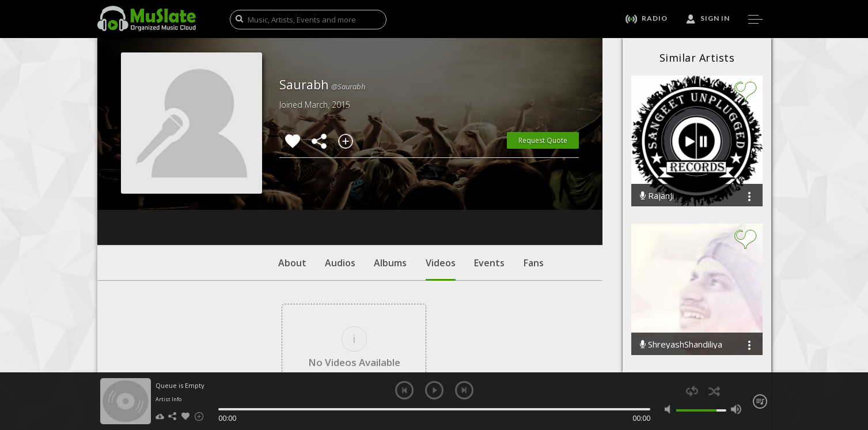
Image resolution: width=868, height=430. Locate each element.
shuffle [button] (715, 391)
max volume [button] (736, 409)
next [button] (464, 390)
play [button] (434, 390)
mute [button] (670, 409)
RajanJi (657, 196)
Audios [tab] (340, 193)
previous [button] (404, 390)
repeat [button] (692, 391)
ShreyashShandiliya (681, 344)
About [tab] (292, 193)
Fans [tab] (534, 193)
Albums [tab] (390, 193)
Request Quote (543, 140)
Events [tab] (489, 193)
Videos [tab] (441, 199)
